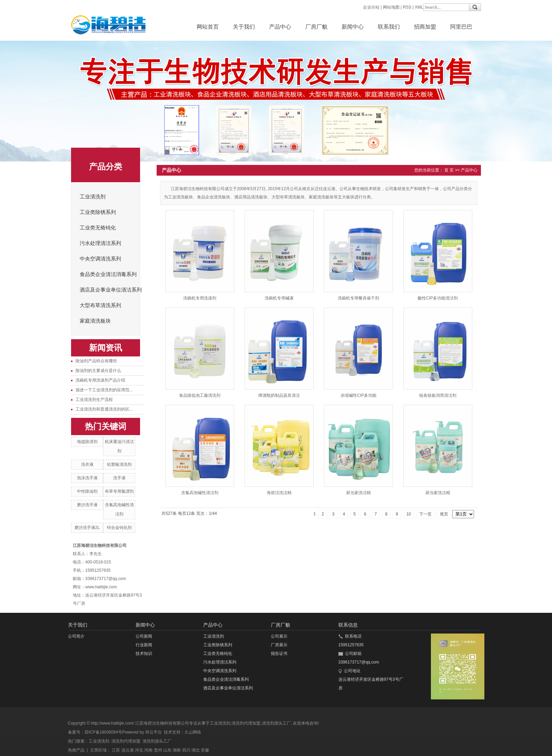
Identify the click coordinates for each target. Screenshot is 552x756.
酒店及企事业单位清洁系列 (111, 290)
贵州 (158, 750)
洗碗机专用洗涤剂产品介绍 (100, 380)
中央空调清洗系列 (100, 259)
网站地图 (391, 7)
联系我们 (389, 27)
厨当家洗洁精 (358, 493)
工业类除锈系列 (98, 212)
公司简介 (76, 636)
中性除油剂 (87, 491)
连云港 (128, 750)
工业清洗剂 (93, 197)
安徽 (205, 750)
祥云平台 (154, 732)
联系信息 (348, 625)
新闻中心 (353, 27)
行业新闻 (144, 645)
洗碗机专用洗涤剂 (200, 298)
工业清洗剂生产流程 (94, 400)
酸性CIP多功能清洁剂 (438, 298)
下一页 (425, 514)
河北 (139, 750)
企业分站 (371, 7)
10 (409, 514)
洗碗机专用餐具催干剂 (358, 298)
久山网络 (193, 732)
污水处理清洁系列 (100, 243)
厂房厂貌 (316, 27)
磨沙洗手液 (87, 505)
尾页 (444, 514)
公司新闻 (144, 636)
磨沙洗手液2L (87, 528)
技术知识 (144, 654)
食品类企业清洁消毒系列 (108, 274)
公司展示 (279, 636)
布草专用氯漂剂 (119, 491)
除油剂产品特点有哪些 (96, 361)
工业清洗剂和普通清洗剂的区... (104, 409)
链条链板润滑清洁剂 (438, 395)
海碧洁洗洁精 (279, 493)
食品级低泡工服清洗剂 (200, 395)
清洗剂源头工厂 (276, 723)
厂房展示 (279, 645)
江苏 (116, 750)
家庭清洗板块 (95, 321)
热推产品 (76, 750)
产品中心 (280, 27)
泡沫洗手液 (87, 478)
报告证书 (279, 654)
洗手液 (119, 478)
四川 (186, 750)
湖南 (177, 750)
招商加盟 (425, 27)
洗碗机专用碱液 (279, 298)
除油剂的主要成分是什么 (98, 371)
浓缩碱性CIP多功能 (358, 395)
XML (419, 7)
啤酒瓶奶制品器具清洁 (279, 395)
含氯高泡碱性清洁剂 (200, 493)
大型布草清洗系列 (100, 305)
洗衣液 (87, 464)
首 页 (449, 170)
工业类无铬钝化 (98, 228)
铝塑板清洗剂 (119, 464)
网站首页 (208, 27)
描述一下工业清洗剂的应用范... (104, 390)
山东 (167, 750)
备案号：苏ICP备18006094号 (95, 732)
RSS (407, 7)
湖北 (196, 750)
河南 (148, 750)
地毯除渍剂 (87, 442)
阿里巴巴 (461, 27)
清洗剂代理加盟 (246, 723)
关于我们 (244, 27)
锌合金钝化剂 (119, 528)
